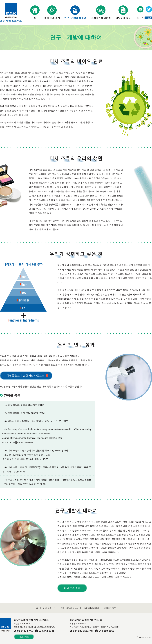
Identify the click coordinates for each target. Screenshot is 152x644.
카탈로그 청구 (110, 608)
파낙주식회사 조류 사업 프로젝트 (11, 13)
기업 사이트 (24, 637)
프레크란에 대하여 (91, 608)
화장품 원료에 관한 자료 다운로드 (25, 375)
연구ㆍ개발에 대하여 (69, 608)
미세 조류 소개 (72, 588)
